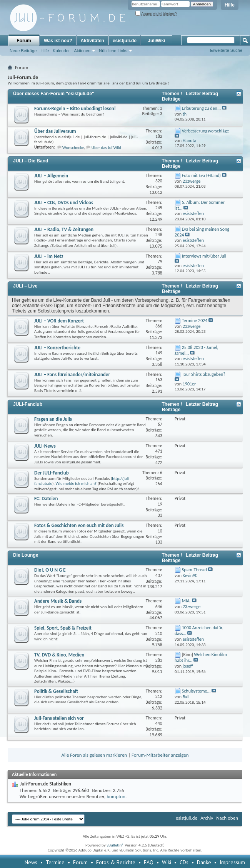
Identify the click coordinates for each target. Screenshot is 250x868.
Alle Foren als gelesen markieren (94, 755)
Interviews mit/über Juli (204, 256)
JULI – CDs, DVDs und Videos (64, 203)
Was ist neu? (58, 41)
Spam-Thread (194, 570)
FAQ (149, 862)
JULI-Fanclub (28, 404)
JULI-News (45, 446)
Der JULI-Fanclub (52, 473)
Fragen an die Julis (53, 419)
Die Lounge (26, 555)
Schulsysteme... (196, 691)
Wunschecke (73, 148)
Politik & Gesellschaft (56, 691)
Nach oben (227, 818)
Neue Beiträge (23, 51)
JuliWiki (156, 41)
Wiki (167, 862)
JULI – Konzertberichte (57, 348)
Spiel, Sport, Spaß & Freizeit (63, 628)
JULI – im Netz (49, 256)
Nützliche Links (113, 51)
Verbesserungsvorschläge (206, 131)
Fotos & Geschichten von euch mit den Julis (79, 525)
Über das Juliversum (55, 131)
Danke (204, 862)
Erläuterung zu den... (201, 108)
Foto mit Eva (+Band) (201, 175)
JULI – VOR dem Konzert (59, 321)
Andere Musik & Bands (58, 601)
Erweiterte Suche (226, 50)
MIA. (186, 601)
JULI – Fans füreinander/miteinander (72, 374)
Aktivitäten (92, 41)
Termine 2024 (195, 321)
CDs (184, 862)
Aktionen (82, 51)
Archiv (207, 818)
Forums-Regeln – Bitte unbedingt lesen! (75, 108)
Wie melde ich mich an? (76, 484)
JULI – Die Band (31, 161)
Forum (24, 41)
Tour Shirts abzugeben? (204, 374)
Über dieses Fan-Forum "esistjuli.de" (54, 94)
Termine (55, 862)
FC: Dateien (46, 498)
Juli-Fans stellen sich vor (59, 718)
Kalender (61, 51)
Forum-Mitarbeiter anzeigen (160, 755)
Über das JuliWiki (106, 148)
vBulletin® (115, 845)
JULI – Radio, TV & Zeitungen (64, 229)
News (31, 862)
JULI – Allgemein (51, 176)
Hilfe (230, 5)
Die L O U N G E (50, 570)
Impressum (232, 862)
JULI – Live (25, 286)
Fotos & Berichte (116, 862)
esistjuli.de (125, 41)
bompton (116, 796)
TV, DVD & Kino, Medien (59, 655)
